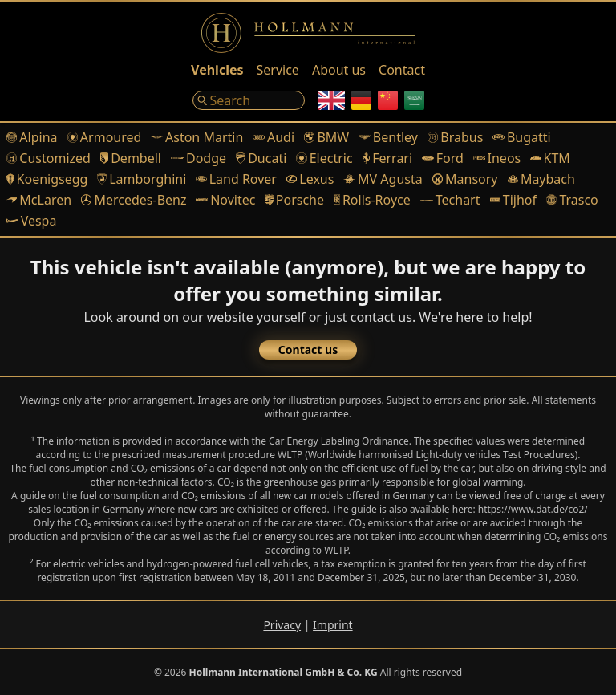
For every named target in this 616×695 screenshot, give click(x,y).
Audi (274, 137)
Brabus (455, 137)
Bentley (388, 137)
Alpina (32, 137)
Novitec (225, 200)
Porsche (294, 200)
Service (278, 70)
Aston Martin (197, 137)
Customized (49, 158)
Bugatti (521, 137)
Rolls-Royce (372, 200)
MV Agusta (383, 179)
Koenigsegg (47, 179)
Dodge (199, 158)
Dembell (131, 158)
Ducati (261, 158)
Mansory (465, 179)
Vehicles (217, 70)
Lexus (310, 179)
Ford (443, 158)
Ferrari (388, 158)
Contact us (308, 350)
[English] (331, 100)
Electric (324, 158)
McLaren (39, 200)
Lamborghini (142, 179)
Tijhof (514, 200)
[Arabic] (414, 100)
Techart (450, 200)
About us (339, 70)
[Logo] (308, 33)
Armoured (105, 137)
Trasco (572, 200)
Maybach (541, 179)
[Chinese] (388, 100)
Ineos (497, 158)
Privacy (282, 625)
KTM (550, 158)
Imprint (333, 625)
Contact (402, 70)
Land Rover (236, 179)
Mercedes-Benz (134, 200)
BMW (326, 137)
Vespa (31, 221)
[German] (361, 100)
